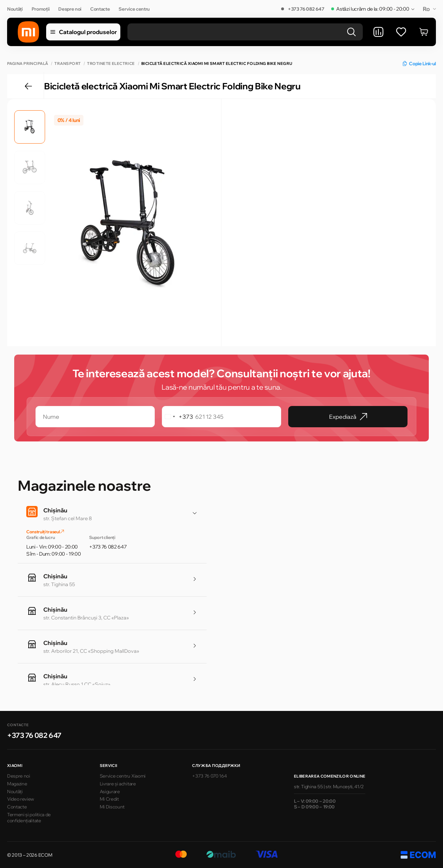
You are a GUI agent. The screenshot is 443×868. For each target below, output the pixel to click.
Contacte (100, 9)
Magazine (17, 784)
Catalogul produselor (83, 32)
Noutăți (15, 9)
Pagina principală (28, 64)
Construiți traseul (45, 532)
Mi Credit (109, 799)
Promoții (40, 9)
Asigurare (110, 791)
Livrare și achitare (118, 784)
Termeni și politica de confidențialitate (29, 817)
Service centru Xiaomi (123, 776)
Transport (67, 64)
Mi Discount (112, 807)
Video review (21, 799)
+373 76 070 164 (209, 776)
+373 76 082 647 (306, 9)
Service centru (134, 9)
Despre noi (70, 9)
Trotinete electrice (111, 64)
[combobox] (178, 417)
